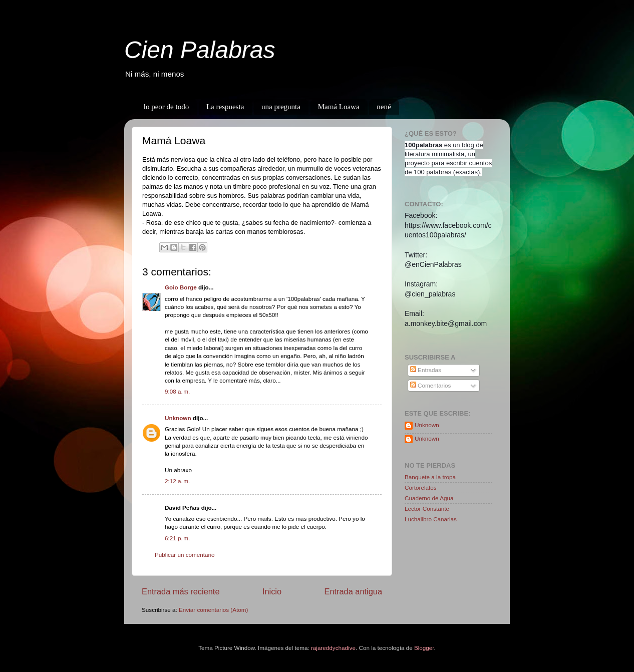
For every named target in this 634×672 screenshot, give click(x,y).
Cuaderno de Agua (429, 498)
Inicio (272, 591)
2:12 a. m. (177, 481)
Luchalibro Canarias (431, 519)
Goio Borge (181, 287)
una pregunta (281, 107)
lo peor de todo (166, 107)
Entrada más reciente (181, 591)
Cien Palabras (200, 50)
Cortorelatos (421, 487)
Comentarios (431, 385)
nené (384, 107)
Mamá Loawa (339, 107)
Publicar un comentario (185, 555)
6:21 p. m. (177, 538)
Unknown (178, 418)
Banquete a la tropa (430, 477)
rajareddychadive (333, 648)
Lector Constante (427, 509)
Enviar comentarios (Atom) (213, 610)
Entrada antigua (353, 591)
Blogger (424, 648)
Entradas (426, 370)
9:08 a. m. (177, 391)
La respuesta (225, 107)
